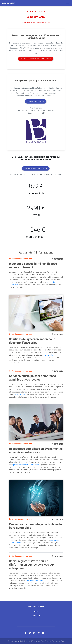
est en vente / (36, 23)
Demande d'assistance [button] (36, 101)
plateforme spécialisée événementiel (27, 465)
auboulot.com (36, 17)
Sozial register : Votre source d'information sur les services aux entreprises (32, 565)
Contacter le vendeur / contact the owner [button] (36, 59)
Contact (36, 616)
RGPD (36, 611)
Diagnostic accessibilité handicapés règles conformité (33, 265)
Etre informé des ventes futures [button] (36, 168)
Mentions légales (36, 607)
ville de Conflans (19, 394)
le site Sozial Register (35, 580)
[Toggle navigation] (67, 3)
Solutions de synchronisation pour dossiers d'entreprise (32, 341)
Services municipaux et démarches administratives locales (32, 378)
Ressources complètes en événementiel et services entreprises (36, 451)
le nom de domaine (36, 11)
